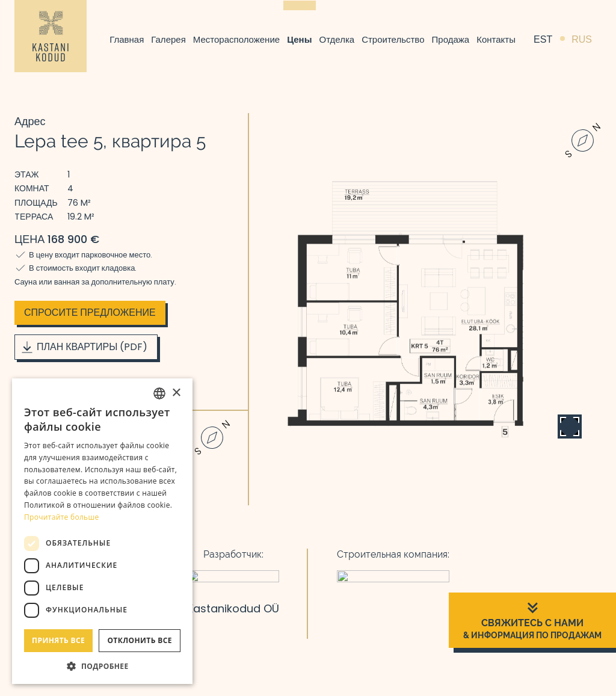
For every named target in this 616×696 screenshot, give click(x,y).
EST (543, 39)
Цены (299, 39)
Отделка (337, 39)
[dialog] (102, 531)
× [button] (176, 393)
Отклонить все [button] (139, 640)
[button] (102, 666)
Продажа (451, 39)
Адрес (30, 121)
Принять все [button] (58, 640)
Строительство (393, 39)
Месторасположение (236, 39)
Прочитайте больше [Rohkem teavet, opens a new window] (61, 517)
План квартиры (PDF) (84, 347)
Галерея (168, 39)
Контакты (496, 39)
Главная (127, 39)
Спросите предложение (90, 313)
